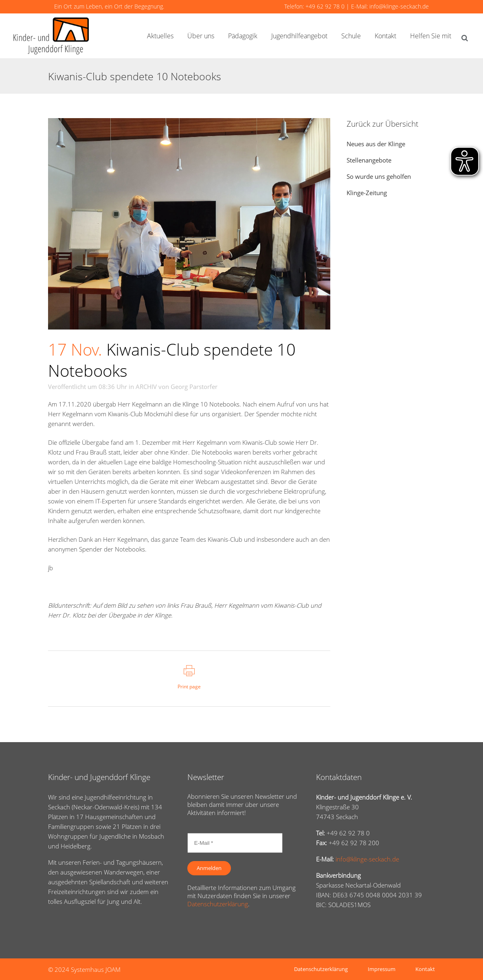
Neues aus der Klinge (376, 144)
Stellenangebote (369, 160)
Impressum (382, 969)
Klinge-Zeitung (367, 193)
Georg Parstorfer (194, 387)
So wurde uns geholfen (379, 176)
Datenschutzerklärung (218, 904)
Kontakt (425, 969)
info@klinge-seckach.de (399, 6)
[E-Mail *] (235, 843)
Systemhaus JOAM (96, 969)
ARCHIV (146, 387)
